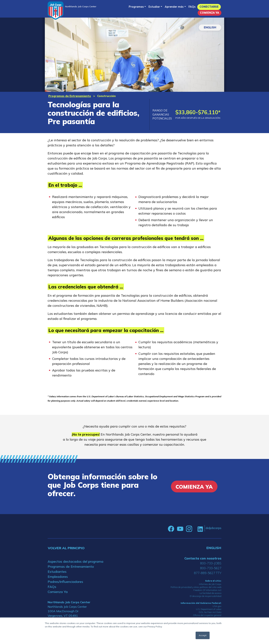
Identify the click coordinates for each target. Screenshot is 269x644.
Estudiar (154, 7)
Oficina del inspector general (207, 615)
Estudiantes (57, 572)
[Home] (56, 11)
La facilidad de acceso (210, 593)
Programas (136, 7)
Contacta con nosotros (203, 558)
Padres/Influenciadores (65, 582)
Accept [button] (203, 635)
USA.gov (217, 606)
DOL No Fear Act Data (210, 612)
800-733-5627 (211, 568)
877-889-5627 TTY (208, 573)
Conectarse (209, 7)
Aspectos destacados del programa (75, 561)
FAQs (192, 7)
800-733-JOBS (211, 563)
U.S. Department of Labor (209, 609)
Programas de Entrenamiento (70, 96)
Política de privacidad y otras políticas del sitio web (196, 587)
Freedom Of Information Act (207, 590)
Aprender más (174, 7)
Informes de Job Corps (210, 584)
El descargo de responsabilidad (206, 596)
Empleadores (58, 577)
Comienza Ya (210, 13)
